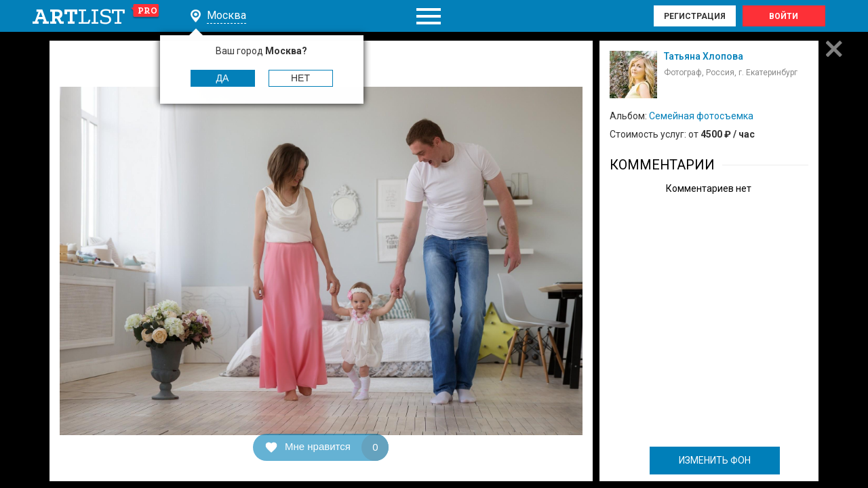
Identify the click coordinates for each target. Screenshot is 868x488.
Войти (784, 16)
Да (223, 78)
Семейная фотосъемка (701, 116)
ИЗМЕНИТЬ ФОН (715, 460)
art (96, 16)
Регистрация (695, 16)
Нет (300, 78)
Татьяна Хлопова (704, 56)
